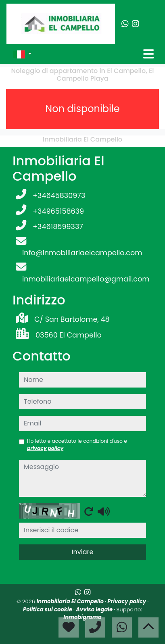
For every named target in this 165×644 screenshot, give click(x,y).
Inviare (83, 552)
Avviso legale (95, 610)
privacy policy (45, 448)
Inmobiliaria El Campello (71, 601)
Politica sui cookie (48, 610)
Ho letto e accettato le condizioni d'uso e (77, 445)
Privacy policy (127, 601)
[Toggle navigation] (148, 54)
